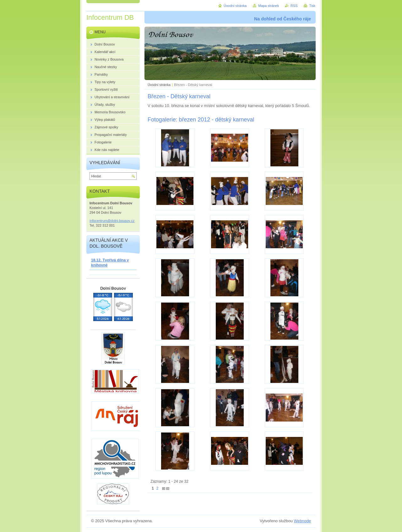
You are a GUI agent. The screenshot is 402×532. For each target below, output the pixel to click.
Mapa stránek (269, 6)
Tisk (312, 6)
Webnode (302, 521)
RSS (294, 6)
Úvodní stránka (159, 85)
